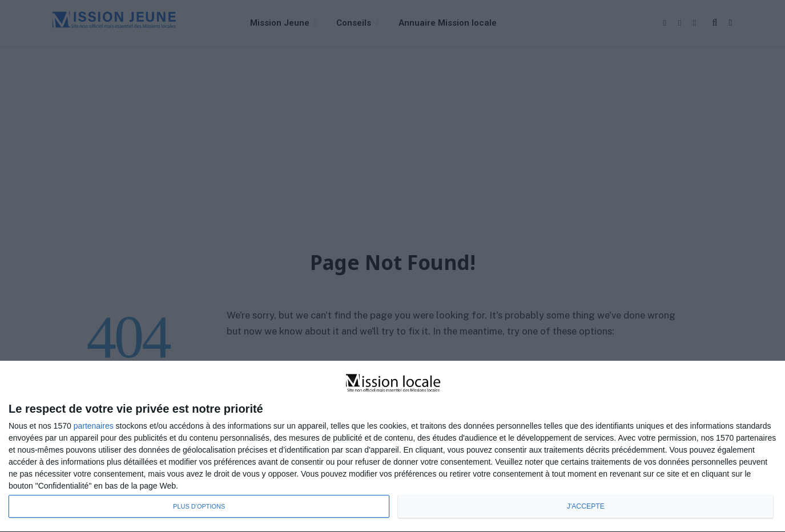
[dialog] (392, 447)
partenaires (94, 426)
